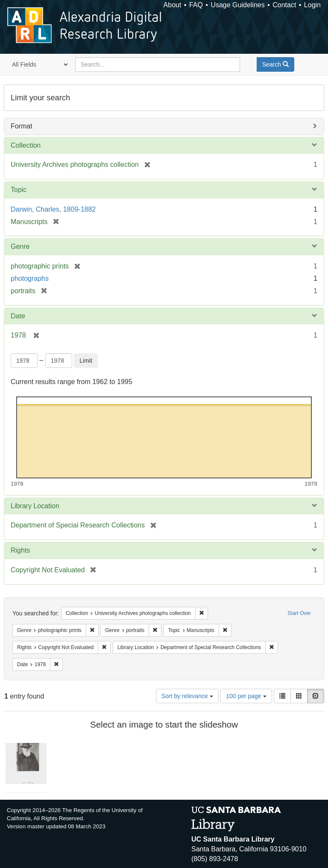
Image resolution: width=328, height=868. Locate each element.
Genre (20, 246)
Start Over (299, 613)
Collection (26, 145)
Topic (19, 190)
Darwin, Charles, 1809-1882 (53, 209)
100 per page (246, 696)
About (173, 5)
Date (18, 316)
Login (312, 5)
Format (22, 126)
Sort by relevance (187, 696)
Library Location (35, 506)
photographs (30, 278)
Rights (20, 550)
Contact (284, 5)
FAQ (196, 5)
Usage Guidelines (237, 5)
